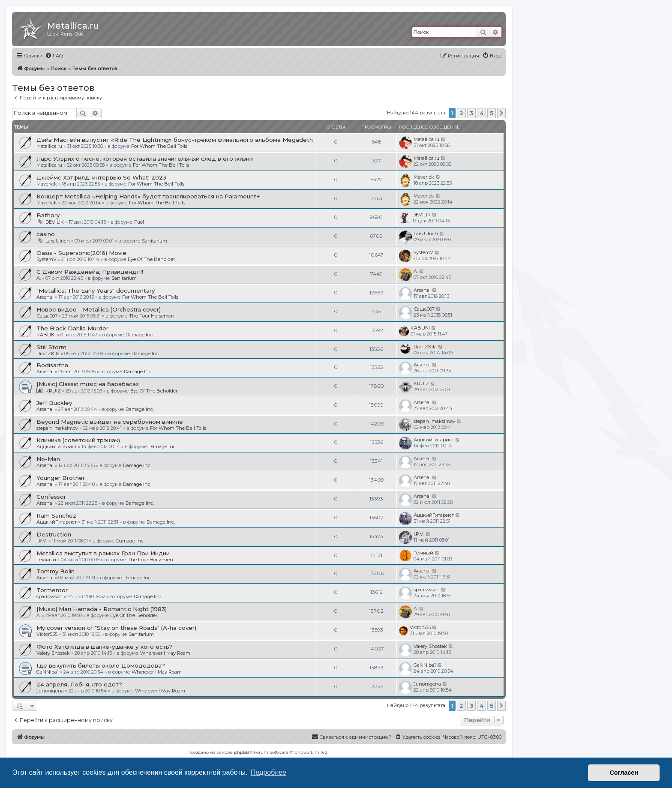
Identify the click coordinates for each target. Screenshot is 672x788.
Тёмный (46, 560)
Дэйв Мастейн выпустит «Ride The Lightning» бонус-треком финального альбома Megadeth (175, 140)
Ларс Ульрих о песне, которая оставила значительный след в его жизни (145, 159)
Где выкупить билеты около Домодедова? (101, 665)
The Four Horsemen (152, 316)
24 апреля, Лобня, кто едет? (79, 684)
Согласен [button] (624, 773)
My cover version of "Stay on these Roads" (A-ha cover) (116, 628)
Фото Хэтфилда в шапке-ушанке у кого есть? (105, 647)
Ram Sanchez (56, 515)
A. (39, 278)
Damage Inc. (140, 335)
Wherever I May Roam (165, 653)
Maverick (47, 184)
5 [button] (492, 113)
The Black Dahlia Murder (72, 328)
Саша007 (47, 316)
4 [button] (481, 113)
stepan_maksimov (57, 428)
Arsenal (45, 297)
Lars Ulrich (58, 241)
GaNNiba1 (48, 672)
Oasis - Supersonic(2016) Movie (81, 253)
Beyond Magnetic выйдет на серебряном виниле (110, 422)
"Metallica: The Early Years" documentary (96, 291)
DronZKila (48, 354)
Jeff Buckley (54, 403)
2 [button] (461, 113)
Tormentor (52, 590)
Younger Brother (61, 478)
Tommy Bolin (55, 571)
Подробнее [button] (268, 772)
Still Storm (51, 347)
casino (46, 234)
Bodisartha (52, 365)
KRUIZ (53, 391)
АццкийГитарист (57, 446)
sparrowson (49, 596)
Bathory (48, 215)
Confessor (51, 497)
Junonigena (50, 691)
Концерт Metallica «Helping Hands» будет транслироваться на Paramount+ (148, 196)
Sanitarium (154, 241)
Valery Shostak (53, 653)
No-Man (48, 459)
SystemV (46, 259)
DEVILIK (55, 222)
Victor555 (47, 634)
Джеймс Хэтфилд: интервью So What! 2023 (101, 177)
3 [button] (471, 113)
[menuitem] (54, 56)
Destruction (54, 534)
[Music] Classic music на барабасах (88, 384)
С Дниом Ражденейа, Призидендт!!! (90, 272)
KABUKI (46, 335)
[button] (501, 113)
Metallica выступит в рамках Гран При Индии (103, 553)
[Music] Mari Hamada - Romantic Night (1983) (102, 609)
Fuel (139, 222)
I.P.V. (42, 541)
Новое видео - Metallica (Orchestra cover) (99, 309)
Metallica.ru (49, 146)
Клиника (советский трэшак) (78, 440)
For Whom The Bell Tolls (159, 146)
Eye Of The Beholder (151, 259)
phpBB (241, 752)
